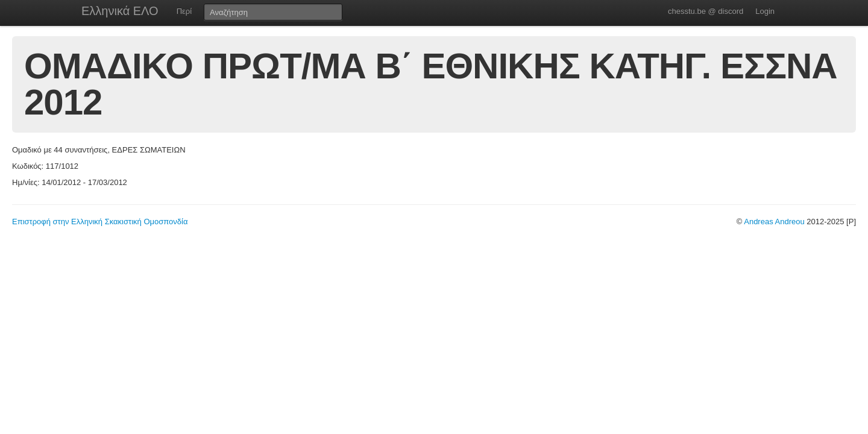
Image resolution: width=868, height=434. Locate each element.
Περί (184, 11)
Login (765, 11)
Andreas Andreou (774, 222)
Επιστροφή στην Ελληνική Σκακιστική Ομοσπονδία (100, 222)
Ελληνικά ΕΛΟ (120, 11)
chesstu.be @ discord (706, 11)
